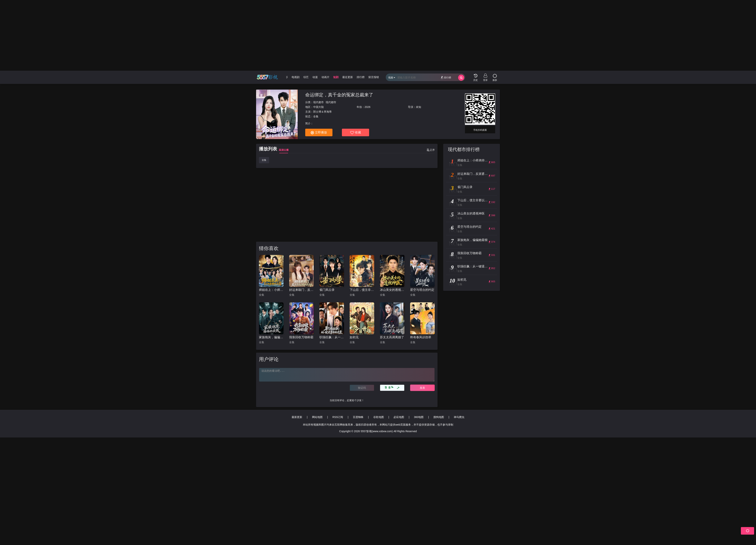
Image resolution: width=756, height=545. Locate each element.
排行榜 (446, 77)
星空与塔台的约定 (422, 290)
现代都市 (318, 102)
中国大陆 (318, 107)
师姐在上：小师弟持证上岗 (271, 290)
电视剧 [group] (296, 77)
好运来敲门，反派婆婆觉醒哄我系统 (301, 290)
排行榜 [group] (361, 77)
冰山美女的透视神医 (392, 290)
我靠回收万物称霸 (301, 337)
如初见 (354, 337)
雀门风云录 (327, 290)
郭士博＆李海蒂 (322, 112)
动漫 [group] (315, 77)
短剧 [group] (336, 77)
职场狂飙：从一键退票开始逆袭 (332, 337)
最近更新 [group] (348, 77)
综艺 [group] (306, 77)
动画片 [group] (325, 77)
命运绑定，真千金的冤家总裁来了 (339, 95)
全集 (264, 160)
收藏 (356, 133)
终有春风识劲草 (421, 337)
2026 (368, 107)
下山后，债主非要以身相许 (362, 290)
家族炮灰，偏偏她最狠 (271, 337)
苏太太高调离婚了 (392, 337)
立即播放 (319, 133)
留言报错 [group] (374, 77)
